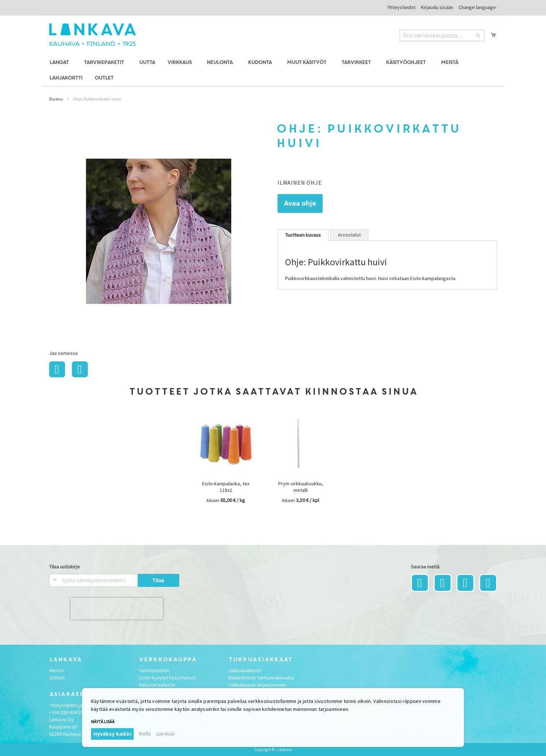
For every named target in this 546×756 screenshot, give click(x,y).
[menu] (273, 70)
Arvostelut (349, 235)
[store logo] (93, 35)
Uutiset (57, 678)
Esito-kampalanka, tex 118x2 (226, 487)
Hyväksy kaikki (112, 734)
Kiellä (145, 734)
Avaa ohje (300, 203)
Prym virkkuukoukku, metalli (301, 487)
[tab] (303, 235)
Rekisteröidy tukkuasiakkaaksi (261, 678)
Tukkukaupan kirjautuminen (257, 685)
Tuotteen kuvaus (303, 235)
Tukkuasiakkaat (245, 670)
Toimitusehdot (154, 670)
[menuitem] (60, 63)
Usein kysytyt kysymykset (167, 678)
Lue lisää (165, 734)
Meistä (56, 670)
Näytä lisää (103, 721)
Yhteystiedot (401, 7)
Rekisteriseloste (157, 685)
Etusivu (56, 99)
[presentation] (117, 609)
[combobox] (442, 35)
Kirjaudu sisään (437, 7)
